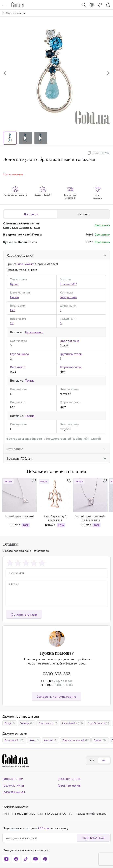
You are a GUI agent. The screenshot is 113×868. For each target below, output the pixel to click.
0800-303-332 (56, 674)
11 (61, 310)
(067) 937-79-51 (13, 786)
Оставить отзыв (24, 614)
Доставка (31, 214)
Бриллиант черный (75, 740)
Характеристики (20, 255)
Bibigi (10, 723)
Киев (6, 227)
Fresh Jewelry (48, 723)
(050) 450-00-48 (69, 786)
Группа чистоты (71, 354)
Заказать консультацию (56, 696)
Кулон (14, 284)
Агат (34, 740)
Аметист (51, 740)
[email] (41, 838)
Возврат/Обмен (20, 458)
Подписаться (93, 838)
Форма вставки (71, 367)
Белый (14, 297)
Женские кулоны (16, 13)
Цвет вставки (69, 341)
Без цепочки (68, 297)
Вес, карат (18, 367)
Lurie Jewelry (25, 264)
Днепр (14, 227)
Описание (15, 449)
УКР (92, 760)
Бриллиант (34, 332)
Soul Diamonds (98, 723)
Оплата (84, 214)
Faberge (27, 723)
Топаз (30, 380)
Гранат (100, 740)
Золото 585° (68, 284)
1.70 (13, 310)
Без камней (14, 740)
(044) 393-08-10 (69, 779)
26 (12, 323)
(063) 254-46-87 (14, 792)
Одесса (35, 227)
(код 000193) (101, 153)
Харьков (24, 227)
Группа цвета (20, 354)
